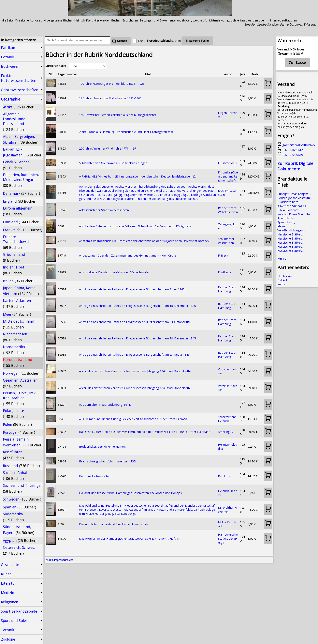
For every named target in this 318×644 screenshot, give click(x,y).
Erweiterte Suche (197, 41)
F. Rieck (223, 255)
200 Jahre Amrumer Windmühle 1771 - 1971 (108, 148)
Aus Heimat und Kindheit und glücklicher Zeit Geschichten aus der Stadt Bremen (133, 419)
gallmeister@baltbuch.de (297, 145)
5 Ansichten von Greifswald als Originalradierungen (113, 163)
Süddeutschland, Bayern (19, 530)
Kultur (281, 284)
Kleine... (282, 226)
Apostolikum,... (287, 222)
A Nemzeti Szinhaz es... (293, 206)
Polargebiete (13, 413)
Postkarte (225, 272)
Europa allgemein (18, 211)
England (20, 201)
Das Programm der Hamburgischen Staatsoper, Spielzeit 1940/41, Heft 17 (129, 538)
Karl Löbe (225, 476)
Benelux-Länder (16, 165)
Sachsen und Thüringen (23, 488)
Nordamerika (14, 350)
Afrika (19, 107)
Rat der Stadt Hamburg (227, 289)
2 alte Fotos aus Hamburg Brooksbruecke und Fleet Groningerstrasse (126, 132)
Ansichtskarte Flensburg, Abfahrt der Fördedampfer (114, 272)
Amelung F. (225, 432)
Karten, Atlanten (17, 303)
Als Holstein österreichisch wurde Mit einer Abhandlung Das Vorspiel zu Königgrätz (135, 226)
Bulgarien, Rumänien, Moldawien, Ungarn (21, 180)
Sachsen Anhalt (16, 476)
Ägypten (20, 540)
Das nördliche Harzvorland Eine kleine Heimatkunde (114, 524)
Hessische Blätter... (290, 234)
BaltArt (282, 280)
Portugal (19, 432)
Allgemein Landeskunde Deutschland (14, 122)
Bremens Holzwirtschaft (95, 476)
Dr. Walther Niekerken (228, 509)
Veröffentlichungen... (291, 230)
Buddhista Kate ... (289, 202)
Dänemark (21, 193)
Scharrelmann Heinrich (227, 419)
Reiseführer (13, 455)
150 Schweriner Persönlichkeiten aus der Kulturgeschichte (118, 115)
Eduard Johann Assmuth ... (295, 198)
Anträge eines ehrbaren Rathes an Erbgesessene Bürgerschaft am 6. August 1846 (134, 354)
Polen (17, 424)
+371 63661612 (290, 150)
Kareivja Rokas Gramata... (295, 214)
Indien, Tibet (14, 270)
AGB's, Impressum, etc (59, 560)
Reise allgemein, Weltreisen (23, 442)
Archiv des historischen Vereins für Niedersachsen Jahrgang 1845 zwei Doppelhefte (135, 371)
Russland (21, 466)
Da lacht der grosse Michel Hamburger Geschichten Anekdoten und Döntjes (130, 493)
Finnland (21, 222)
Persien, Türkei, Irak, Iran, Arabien (20, 398)
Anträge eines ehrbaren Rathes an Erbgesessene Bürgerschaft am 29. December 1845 (137, 338)
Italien (18, 281)
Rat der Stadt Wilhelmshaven (228, 210)
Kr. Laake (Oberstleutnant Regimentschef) (228, 176)
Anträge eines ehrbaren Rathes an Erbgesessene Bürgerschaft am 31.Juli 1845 (132, 289)
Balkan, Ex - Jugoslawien (23, 152)
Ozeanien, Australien (20, 383)
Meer (17, 314)
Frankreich (23, 230)
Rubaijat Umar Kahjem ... (294, 194)
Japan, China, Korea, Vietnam (21, 291)
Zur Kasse (297, 63)
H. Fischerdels (227, 163)
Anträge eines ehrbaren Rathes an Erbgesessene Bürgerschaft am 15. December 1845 (137, 306)
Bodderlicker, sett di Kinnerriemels (102, 446)
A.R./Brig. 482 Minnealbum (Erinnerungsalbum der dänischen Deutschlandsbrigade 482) (138, 176)
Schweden (22, 499)
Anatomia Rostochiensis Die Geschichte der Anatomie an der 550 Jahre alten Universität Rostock (144, 241)
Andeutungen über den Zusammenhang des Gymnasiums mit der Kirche (128, 255)
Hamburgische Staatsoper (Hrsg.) (228, 538)
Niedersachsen (15, 337)
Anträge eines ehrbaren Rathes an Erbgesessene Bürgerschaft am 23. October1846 (136, 322)
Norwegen (21, 373)
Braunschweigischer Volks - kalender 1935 (107, 461)
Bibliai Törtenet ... (289, 210)
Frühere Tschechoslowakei (18, 242)
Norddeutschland (18, 362)
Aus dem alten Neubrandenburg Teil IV (105, 404)
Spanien (20, 507)
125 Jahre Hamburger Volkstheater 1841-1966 (110, 98)
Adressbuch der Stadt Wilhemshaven (104, 210)
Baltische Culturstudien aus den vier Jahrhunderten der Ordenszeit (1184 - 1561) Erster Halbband (145, 432)
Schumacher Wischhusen (226, 241)
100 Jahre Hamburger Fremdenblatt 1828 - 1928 (112, 83)
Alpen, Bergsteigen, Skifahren (21, 139)
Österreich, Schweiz (19, 550)
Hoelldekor (285, 276)
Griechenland (14, 257)
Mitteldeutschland (19, 324)
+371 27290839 (290, 155)
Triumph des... (287, 218)
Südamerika (13, 517)
